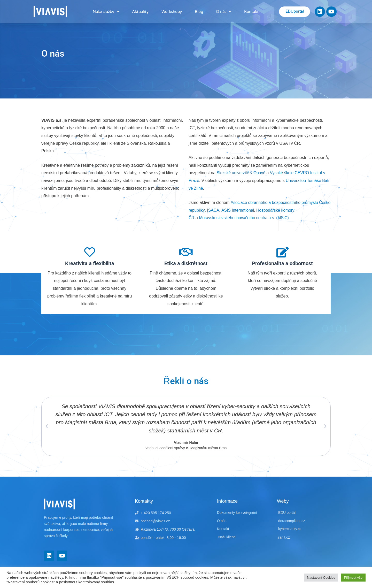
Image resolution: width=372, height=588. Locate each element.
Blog (199, 12)
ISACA (226, 210)
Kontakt (251, 12)
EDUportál (295, 12)
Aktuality (140, 12)
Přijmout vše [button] (353, 578)
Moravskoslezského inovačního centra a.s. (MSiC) (245, 218)
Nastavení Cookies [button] (321, 578)
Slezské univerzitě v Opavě (242, 173)
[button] (47, 426)
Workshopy (172, 12)
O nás (224, 12)
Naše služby (106, 12)
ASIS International (251, 210)
